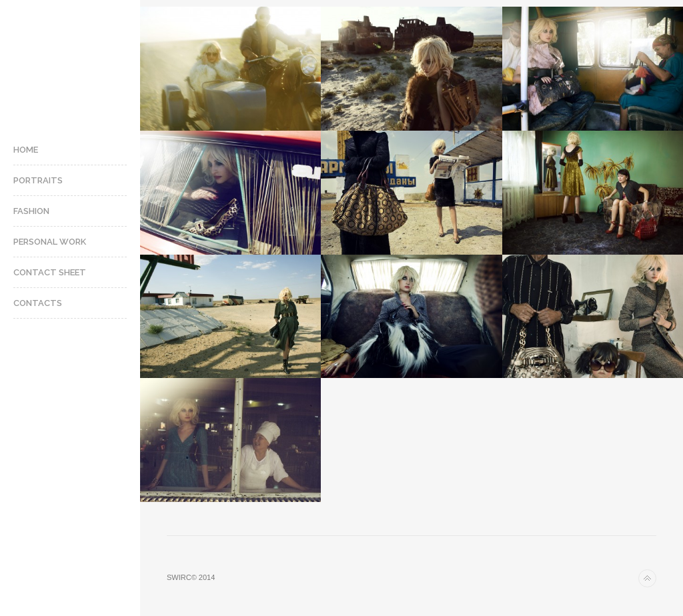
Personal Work (50, 242)
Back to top (647, 578)
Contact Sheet (50, 272)
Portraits (38, 180)
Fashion (31, 211)
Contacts (38, 303)
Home (26, 150)
